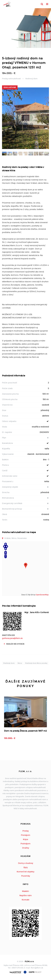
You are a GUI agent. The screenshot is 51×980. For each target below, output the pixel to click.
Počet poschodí (10, 383)
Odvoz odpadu (9, 421)
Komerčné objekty (26, 872)
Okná (4, 514)
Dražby (26, 848)
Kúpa (26, 839)
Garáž (5, 471)
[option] (26, 721)
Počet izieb (7, 388)
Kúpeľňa (6, 449)
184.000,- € (9, 73)
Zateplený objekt (10, 487)
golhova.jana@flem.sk (12, 638)
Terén (5, 520)
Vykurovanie (8, 454)
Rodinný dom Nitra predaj (36, 663)
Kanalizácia (7, 443)
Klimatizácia (8, 498)
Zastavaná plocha (10, 394)
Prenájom (26, 835)
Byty (26, 867)
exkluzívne (10, 87)
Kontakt (26, 900)
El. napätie (7, 432)
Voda (4, 427)
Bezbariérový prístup (12, 509)
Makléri (26, 891)
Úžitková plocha (10, 399)
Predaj (26, 831)
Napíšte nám (26, 895)
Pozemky (26, 876)
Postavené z (8, 481)
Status (5, 416)
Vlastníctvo (7, 405)
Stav (4, 410)
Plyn (4, 438)
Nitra (20, 663)
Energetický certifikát (12, 503)
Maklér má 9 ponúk (14, 644)
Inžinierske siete (10, 476)
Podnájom (26, 844)
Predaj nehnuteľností (11, 79)
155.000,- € (10, 738)
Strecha (6, 492)
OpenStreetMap (42, 595)
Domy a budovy (26, 863)
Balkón (5, 460)
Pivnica (5, 465)
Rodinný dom (31, 79)
